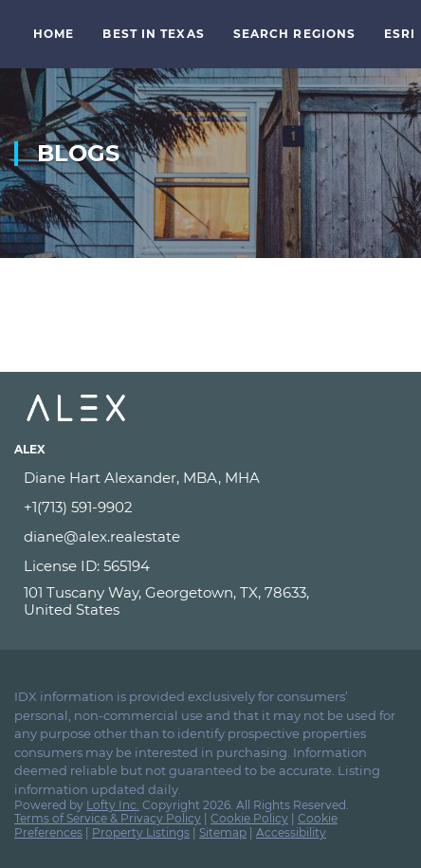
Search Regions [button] (294, 34)
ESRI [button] (400, 34)
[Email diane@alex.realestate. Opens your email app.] (182, 537)
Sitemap (223, 832)
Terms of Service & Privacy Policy (108, 818)
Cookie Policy (249, 818)
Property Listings (141, 832)
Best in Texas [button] (153, 34)
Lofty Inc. (113, 805)
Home (54, 34)
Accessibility (291, 832)
